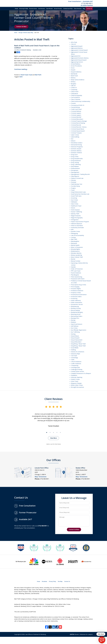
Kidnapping (74, 233)
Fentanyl (74, 182)
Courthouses (41, 9)
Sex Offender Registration (79, 330)
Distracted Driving (76, 145)
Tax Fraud (74, 356)
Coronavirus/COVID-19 (78, 105)
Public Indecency (76, 300)
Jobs (72, 229)
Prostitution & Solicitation (79, 295)
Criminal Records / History (79, 127)
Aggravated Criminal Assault (79, 50)
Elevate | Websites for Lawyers (81, 634)
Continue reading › (21, 69)
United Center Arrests (78, 371)
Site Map (60, 581)
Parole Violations (76, 273)
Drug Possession (76, 161)
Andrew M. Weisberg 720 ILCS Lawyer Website (28, 606)
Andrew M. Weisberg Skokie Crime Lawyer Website (29, 604)
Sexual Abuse (75, 336)
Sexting (73, 334)
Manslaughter (75, 241)
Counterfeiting (75, 107)
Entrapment (75, 170)
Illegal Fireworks (76, 216)
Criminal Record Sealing (78, 123)
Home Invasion (75, 210)
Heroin (73, 208)
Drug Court (74, 155)
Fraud (30, 75)
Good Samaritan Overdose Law (80, 194)
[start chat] (102, 640)
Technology (74, 358)
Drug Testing (75, 162)
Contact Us (89, 9)
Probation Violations (77, 291)
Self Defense (75, 326)
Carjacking (74, 90)
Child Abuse (74, 94)
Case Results (49, 9)
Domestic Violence (76, 153)
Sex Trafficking (75, 332)
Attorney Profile (24, 9)
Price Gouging (75, 287)
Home (16, 9)
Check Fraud (24, 75)
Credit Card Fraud (76, 109)
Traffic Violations (76, 364)
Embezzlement (75, 168)
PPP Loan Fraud (76, 271)
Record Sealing (75, 310)
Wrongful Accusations (77, 387)
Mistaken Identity (76, 253)
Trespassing (75, 365)
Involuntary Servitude (77, 228)
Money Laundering (76, 255)
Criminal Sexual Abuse (78, 129)
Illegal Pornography (77, 218)
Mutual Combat (76, 261)
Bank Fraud (74, 76)
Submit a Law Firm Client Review (54, 444)
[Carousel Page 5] (60, 432)
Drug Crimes (75, 157)
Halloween (74, 202)
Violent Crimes (75, 379)
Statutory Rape (76, 354)
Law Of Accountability (77, 235)
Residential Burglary (77, 312)
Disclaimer (45, 581)
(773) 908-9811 (87, 3)
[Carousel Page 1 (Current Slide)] (47, 432)
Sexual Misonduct (76, 342)
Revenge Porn (75, 318)
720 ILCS (73, 44)
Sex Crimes (74, 328)
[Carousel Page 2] (50, 432)
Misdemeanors (75, 251)
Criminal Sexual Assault (78, 131)
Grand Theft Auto (76, 196)
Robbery (74, 322)
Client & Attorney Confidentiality (81, 101)
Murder (73, 259)
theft (21, 77)
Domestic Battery (76, 151)
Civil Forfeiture (75, 97)
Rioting (73, 320)
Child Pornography (77, 95)
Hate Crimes (75, 204)
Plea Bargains (75, 275)
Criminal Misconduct (77, 119)
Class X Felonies (76, 99)
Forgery (73, 188)
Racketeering (75, 306)
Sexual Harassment (77, 340)
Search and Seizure (77, 324)
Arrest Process (58, 9)
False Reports (75, 176)
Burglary (74, 84)
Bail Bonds (74, 74)
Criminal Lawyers (76, 113)
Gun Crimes (74, 200)
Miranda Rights (76, 249)
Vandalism (74, 375)
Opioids (73, 267)
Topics (71, 39)
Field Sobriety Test (77, 184)
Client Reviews (78, 9)
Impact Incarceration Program (80, 222)
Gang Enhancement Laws (78, 192)
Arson (73, 68)
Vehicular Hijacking (77, 377)
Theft (73, 360)
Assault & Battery (76, 72)
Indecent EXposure (77, 224)
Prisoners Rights (76, 289)
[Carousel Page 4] (57, 432)
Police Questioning (77, 277)
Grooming (74, 198)
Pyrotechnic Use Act (77, 304)
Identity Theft (75, 214)
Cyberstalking (75, 137)
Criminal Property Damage (79, 121)
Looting (73, 237)
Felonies (73, 180)
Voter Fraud (75, 381)
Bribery (73, 82)
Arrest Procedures (76, 66)
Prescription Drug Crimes (79, 285)
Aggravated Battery (77, 48)
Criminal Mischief (76, 117)
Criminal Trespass (76, 133)
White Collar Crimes (77, 385)
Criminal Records (76, 125)
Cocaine (73, 103)
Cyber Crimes (75, 135)
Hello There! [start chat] (100, 634)
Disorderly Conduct (77, 143)
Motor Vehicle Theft (77, 257)
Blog (84, 9)
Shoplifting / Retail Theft (78, 344)
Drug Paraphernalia (77, 159)
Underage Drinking (77, 369)
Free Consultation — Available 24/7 (80, 1)
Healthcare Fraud (76, 206)
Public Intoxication (77, 302)
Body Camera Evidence (78, 80)
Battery (73, 78)
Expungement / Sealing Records (80, 174)
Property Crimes (76, 293)
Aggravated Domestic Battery (80, 58)
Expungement (75, 172)
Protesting (74, 298)
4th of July (74, 42)
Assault (73, 70)
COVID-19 (74, 88)
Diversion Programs (77, 147)
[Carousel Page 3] (53, 432)
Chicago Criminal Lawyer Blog (26, 33)
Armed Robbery (76, 64)
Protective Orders (76, 297)
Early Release (75, 166)
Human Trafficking (76, 212)
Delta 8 (73, 141)
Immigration (75, 220)
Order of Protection (77, 269)
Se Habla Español (87, 5)
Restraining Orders (77, 316)
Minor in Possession (77, 247)
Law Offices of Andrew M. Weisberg (36, 634)
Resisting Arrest (76, 314)
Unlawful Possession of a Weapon (81, 373)
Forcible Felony (76, 186)
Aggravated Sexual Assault (79, 60)
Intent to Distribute (77, 226)
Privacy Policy (53, 581)
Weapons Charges (76, 383)
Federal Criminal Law (77, 178)
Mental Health (75, 245)
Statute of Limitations (78, 352)
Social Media (75, 348)
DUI (72, 139)
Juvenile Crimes (76, 231)
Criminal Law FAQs (68, 9)
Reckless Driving (76, 308)
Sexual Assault (75, 338)
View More (53, 438)
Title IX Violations (76, 362)
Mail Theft (38, 75)
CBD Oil (73, 86)
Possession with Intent (78, 279)
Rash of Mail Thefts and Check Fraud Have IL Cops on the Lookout (37, 47)
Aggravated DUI (76, 56)
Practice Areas (33, 9)
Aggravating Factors (77, 62)
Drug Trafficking (76, 164)
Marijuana (74, 243)
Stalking (73, 350)
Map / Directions (41, 477)
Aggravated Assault (77, 46)
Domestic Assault (76, 149)
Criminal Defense (76, 111)
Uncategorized (75, 367)
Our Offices (53, 460)
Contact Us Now (21, 27)
